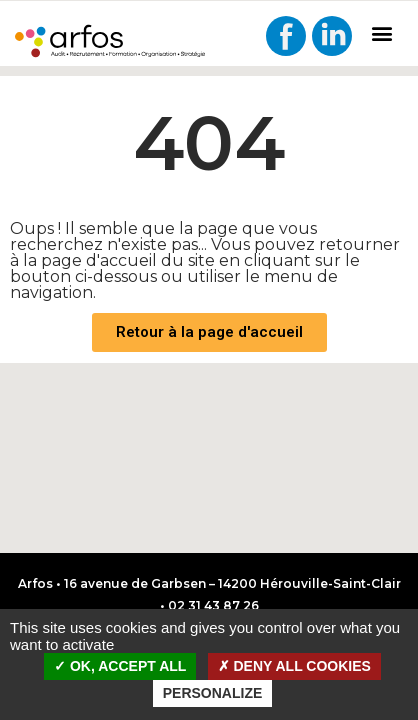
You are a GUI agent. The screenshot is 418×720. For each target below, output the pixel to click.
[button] (381, 32)
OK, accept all (120, 666)
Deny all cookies (294, 666)
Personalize (213, 693)
